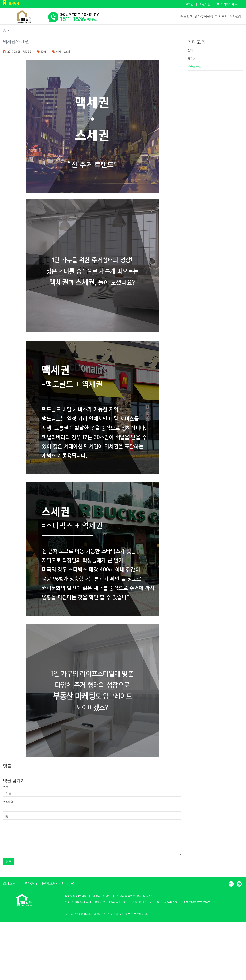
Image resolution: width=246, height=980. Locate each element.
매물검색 (187, 16)
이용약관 (28, 883)
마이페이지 (227, 4)
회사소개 (236, 16)
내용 (6, 816)
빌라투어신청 (204, 16)
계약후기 (221, 16)
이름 (6, 787)
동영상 (192, 58)
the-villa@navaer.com (197, 902)
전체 (190, 50)
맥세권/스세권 (16, 41)
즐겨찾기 (14, 3)
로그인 (189, 4)
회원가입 (205, 4)
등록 (9, 861)
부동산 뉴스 (195, 66)
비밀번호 (8, 801)
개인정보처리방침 (52, 883)
